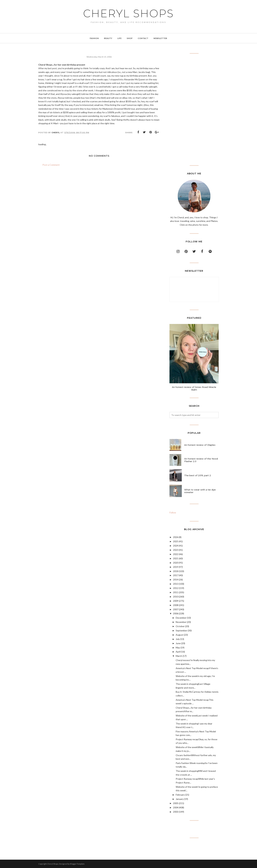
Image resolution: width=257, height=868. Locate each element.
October (180, 626)
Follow (173, 512)
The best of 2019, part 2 (198, 475)
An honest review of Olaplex (200, 445)
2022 (176, 554)
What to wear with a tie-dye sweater (200, 491)
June (178, 643)
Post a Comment (51, 165)
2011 (176, 592)
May (178, 648)
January (180, 799)
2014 (176, 580)
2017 (176, 575)
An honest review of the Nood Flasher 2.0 (201, 460)
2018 (176, 571)
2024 (176, 546)
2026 (176, 537)
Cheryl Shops (128, 13)
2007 (176, 609)
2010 (176, 597)
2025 (176, 541)
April (178, 652)
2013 (176, 584)
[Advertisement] (194, 109)
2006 (176, 613)
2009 (176, 601)
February (180, 795)
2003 (176, 812)
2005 (176, 803)
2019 (176, 567)
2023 (176, 550)
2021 (176, 558)
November (181, 622)
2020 (176, 563)
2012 (176, 588)
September (181, 630)
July (178, 639)
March (179, 656)
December (181, 618)
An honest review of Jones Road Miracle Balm (194, 388)
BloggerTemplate (77, 864)
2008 (176, 605)
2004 (176, 807)
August (180, 635)
